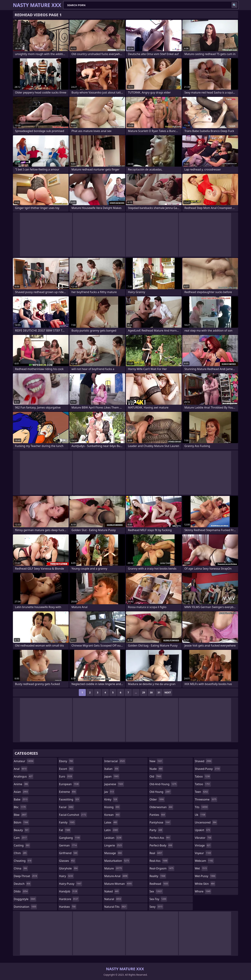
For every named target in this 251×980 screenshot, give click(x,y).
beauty (22, 830)
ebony (66, 761)
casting (22, 845)
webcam (204, 861)
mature (113, 868)
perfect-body (161, 845)
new (156, 761)
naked (112, 891)
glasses (67, 861)
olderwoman (161, 807)
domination (25, 907)
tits (201, 807)
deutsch (22, 884)
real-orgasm (162, 868)
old (156, 776)
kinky (111, 799)
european (69, 784)
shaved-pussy (208, 769)
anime (21, 784)
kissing (112, 807)
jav (109, 792)
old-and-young (163, 784)
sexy (156, 907)
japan (112, 776)
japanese (114, 784)
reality (158, 876)
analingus (24, 776)
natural (113, 899)
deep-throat (26, 876)
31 (159, 692)
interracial (115, 761)
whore (203, 891)
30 (151, 692)
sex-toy (158, 899)
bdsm (21, 822)
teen (202, 792)
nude (156, 769)
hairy (66, 876)
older (157, 799)
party (156, 830)
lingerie (113, 845)
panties (158, 815)
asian (21, 792)
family (67, 822)
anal (21, 769)
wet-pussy (205, 876)
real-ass (159, 861)
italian (112, 769)
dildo (21, 891)
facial (67, 807)
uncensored (206, 822)
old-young (160, 792)
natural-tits (116, 907)
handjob (69, 891)
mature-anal (116, 876)
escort (66, 769)
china (21, 868)
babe (21, 799)
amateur (24, 761)
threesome (206, 799)
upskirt (203, 830)
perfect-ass (160, 838)
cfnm (21, 853)
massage (113, 853)
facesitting (69, 799)
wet (201, 868)
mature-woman (118, 884)
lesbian (113, 838)
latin (111, 830)
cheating (23, 861)
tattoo (203, 784)
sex (156, 891)
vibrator (203, 838)
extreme (68, 792)
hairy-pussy (71, 884)
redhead (159, 884)
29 (144, 692)
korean (112, 815)
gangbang (70, 838)
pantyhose (160, 822)
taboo (203, 776)
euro (66, 776)
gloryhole (69, 868)
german (68, 845)
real (156, 853)
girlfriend (69, 853)
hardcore (69, 899)
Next (168, 692)
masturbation (117, 861)
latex (111, 822)
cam (21, 838)
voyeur (203, 853)
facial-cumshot (73, 815)
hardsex (68, 907)
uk (200, 815)
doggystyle (25, 899)
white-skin (205, 884)
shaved (203, 761)
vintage (203, 845)
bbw (20, 815)
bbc (20, 807)
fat (65, 830)
